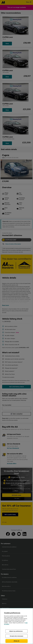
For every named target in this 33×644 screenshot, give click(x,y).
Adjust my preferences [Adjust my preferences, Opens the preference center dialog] (16, 631)
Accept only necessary (16, 636)
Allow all (16, 641)
